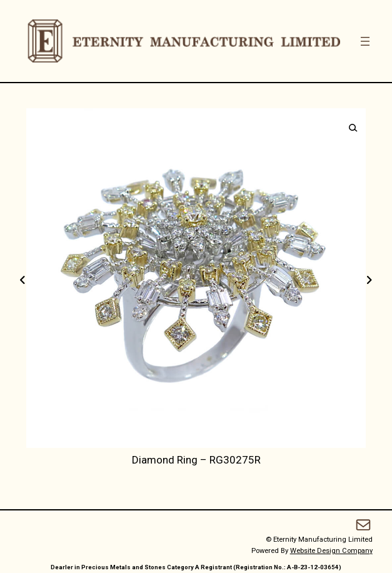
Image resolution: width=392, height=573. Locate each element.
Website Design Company (331, 551)
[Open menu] (365, 41)
